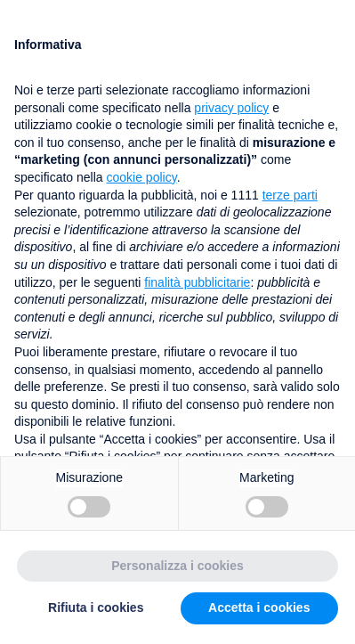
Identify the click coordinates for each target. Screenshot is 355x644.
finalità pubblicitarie (197, 282)
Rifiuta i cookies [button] (96, 607)
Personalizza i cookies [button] (177, 566)
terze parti (290, 195)
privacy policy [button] (231, 108)
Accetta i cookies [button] (259, 607)
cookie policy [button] (142, 177)
